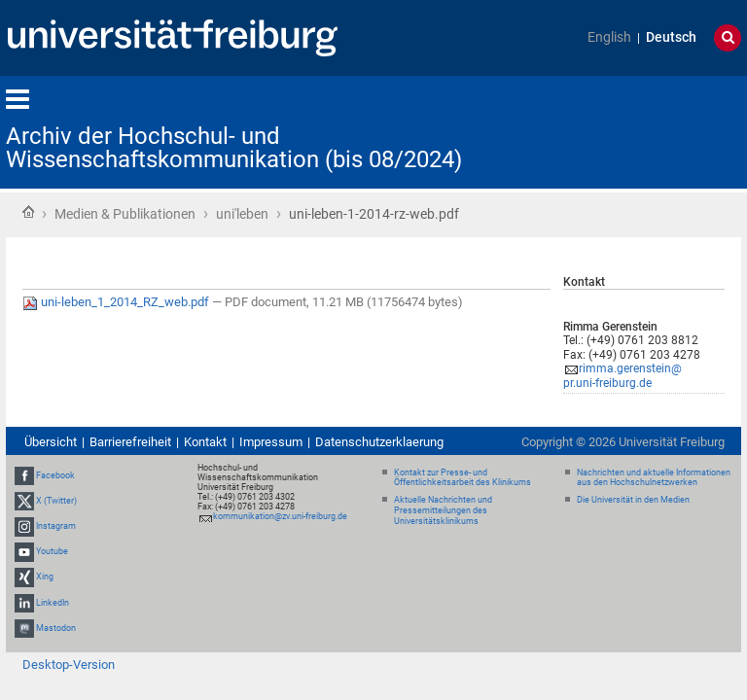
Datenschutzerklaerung (379, 442)
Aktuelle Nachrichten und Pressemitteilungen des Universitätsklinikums (443, 510)
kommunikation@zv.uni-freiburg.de (280, 516)
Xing (45, 577)
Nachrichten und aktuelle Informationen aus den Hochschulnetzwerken (654, 478)
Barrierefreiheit (130, 442)
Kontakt (205, 442)
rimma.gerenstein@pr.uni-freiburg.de (622, 376)
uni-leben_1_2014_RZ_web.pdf (117, 302)
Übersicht (51, 442)
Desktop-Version (69, 665)
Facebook (55, 475)
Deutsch (671, 37)
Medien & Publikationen (125, 214)
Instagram (56, 526)
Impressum (271, 442)
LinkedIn (53, 603)
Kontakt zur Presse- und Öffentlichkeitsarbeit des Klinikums (462, 478)
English (609, 37)
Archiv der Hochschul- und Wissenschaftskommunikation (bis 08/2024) (234, 148)
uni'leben (242, 214)
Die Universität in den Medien (633, 500)
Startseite (28, 212)
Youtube (52, 551)
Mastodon (56, 628)
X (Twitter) (56, 501)
